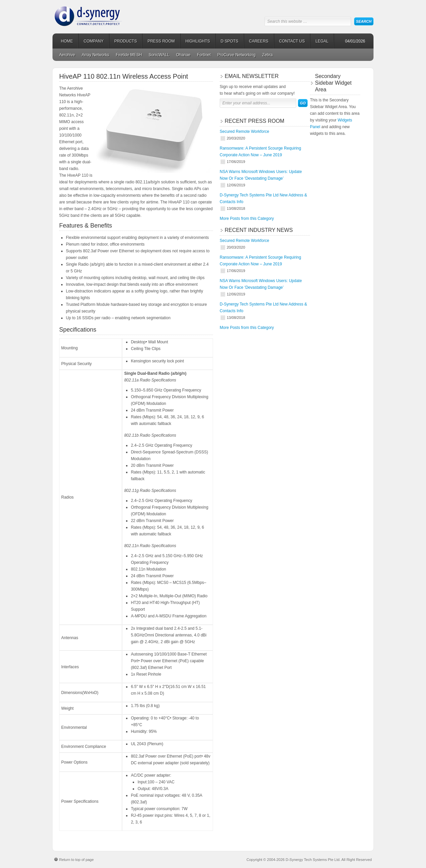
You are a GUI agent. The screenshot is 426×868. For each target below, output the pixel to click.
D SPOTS (230, 41)
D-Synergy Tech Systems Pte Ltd (104, 13)
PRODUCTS (126, 41)
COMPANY (94, 41)
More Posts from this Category (247, 219)
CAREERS (259, 41)
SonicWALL (159, 55)
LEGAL (322, 41)
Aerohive (67, 55)
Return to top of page (76, 860)
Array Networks (95, 55)
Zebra (267, 55)
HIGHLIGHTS (198, 41)
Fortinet (204, 55)
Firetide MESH (129, 55)
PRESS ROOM (161, 41)
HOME (67, 41)
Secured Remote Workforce (244, 132)
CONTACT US (292, 41)
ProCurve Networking (236, 55)
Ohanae (183, 55)
